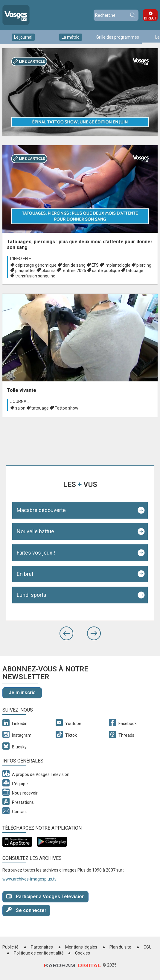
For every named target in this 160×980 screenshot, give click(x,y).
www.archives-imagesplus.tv (29, 879)
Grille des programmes (118, 37)
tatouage (135, 271)
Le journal (23, 37)
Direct (150, 18)
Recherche (132, 15)
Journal (19, 401)
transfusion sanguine (35, 276)
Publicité (10, 947)
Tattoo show (67, 408)
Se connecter (26, 910)
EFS (95, 265)
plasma (49, 271)
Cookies (83, 953)
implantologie (118, 265)
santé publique (106, 271)
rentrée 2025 (74, 271)
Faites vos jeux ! (36, 553)
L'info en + (21, 259)
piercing (144, 265)
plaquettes (25, 271)
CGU (148, 947)
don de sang (74, 265)
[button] (66, 633)
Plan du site (120, 947)
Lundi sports (32, 595)
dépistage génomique (36, 265)
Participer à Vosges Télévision (45, 896)
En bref (25, 574)
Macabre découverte (41, 510)
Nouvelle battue (35, 531)
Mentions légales (81, 947)
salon (20, 408)
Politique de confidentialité (39, 953)
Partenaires (42, 947)
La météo (71, 37)
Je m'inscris (22, 693)
